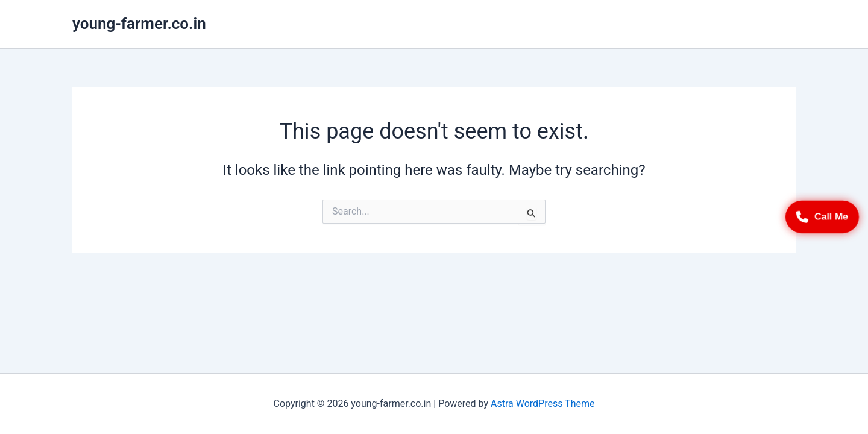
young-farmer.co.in (139, 24)
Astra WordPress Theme (542, 404)
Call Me (822, 217)
